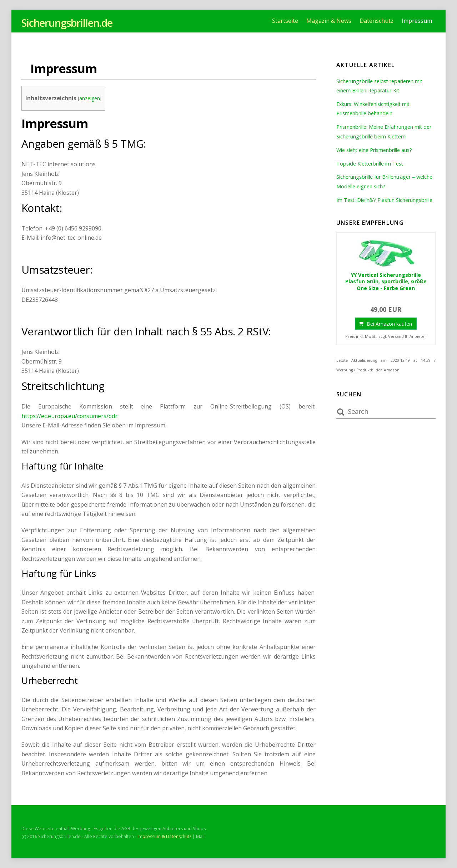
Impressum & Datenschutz (164, 836)
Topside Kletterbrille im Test (370, 164)
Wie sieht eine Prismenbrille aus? (374, 150)
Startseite (285, 21)
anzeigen (90, 98)
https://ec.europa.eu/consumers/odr (70, 416)
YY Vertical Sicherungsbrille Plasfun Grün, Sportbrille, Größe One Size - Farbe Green (386, 281)
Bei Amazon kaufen (389, 324)
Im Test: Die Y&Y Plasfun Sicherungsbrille (385, 200)
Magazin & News (329, 21)
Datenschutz (376, 21)
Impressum (417, 21)
